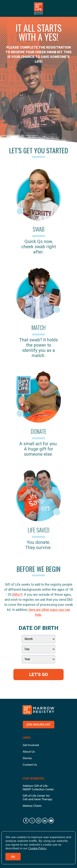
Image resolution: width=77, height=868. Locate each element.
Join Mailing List (39, 725)
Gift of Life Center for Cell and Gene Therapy (37, 797)
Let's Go (39, 675)
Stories (27, 758)
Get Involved (31, 745)
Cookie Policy (37, 848)
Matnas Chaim (32, 806)
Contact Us (30, 765)
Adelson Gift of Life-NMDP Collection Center (38, 788)
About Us (29, 752)
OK (13, 857)
